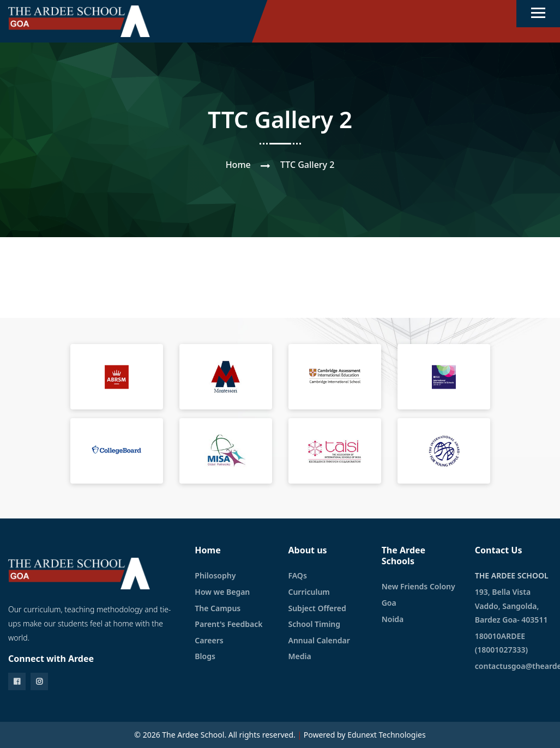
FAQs (297, 575)
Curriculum (309, 592)
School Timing (314, 624)
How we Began (222, 592)
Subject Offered (317, 608)
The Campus (218, 608)
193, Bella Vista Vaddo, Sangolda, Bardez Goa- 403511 (511, 606)
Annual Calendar (319, 640)
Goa (389, 603)
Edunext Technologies (387, 735)
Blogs (205, 656)
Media (299, 656)
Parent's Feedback (228, 624)
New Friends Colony (419, 586)
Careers (209, 640)
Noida (393, 619)
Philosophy (215, 575)
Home (238, 165)
